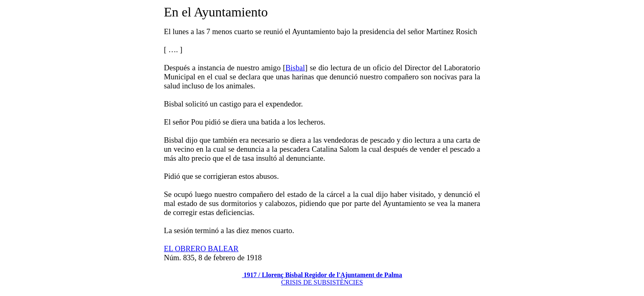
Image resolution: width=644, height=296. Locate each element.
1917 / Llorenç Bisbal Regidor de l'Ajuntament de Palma (322, 275)
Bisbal (295, 68)
